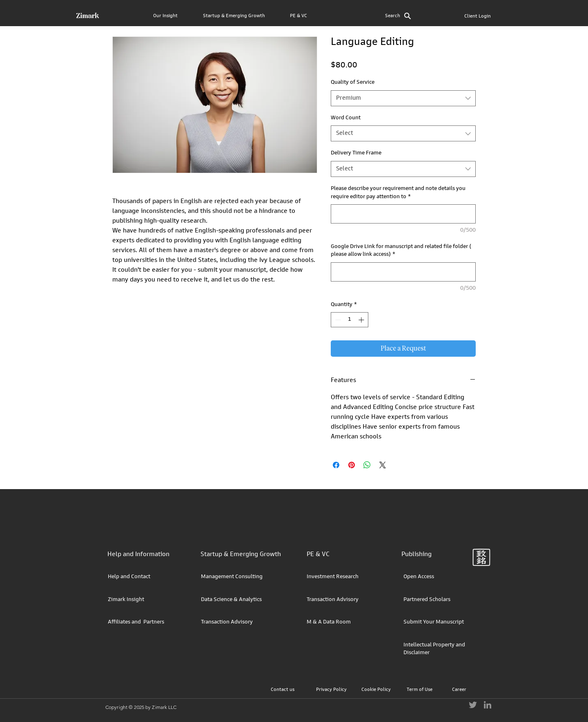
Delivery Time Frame (356, 153)
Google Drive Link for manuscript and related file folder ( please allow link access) (401, 251)
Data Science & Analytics (231, 600)
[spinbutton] (350, 320)
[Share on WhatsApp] (367, 465)
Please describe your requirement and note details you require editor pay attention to (398, 193)
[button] (175, 12)
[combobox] (403, 98)
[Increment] (362, 320)
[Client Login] (477, 17)
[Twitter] (473, 705)
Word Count (346, 118)
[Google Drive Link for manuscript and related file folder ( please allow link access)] (403, 272)
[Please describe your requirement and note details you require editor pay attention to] (403, 214)
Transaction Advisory (227, 622)
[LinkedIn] (488, 705)
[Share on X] (383, 465)
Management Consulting (232, 577)
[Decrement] (337, 320)
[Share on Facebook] (336, 465)
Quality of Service (353, 83)
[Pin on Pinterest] (352, 465)
